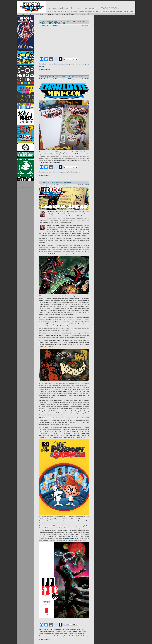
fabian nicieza (65, 64)
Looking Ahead (64, 185)
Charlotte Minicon (57, 79)
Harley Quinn (74, 64)
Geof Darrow (73, 632)
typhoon (78, 172)
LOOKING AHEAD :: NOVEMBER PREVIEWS (56, 183)
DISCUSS (71, 79)
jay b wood (82, 64)
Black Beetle (57, 629)
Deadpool (57, 64)
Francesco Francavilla (62, 632)
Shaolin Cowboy (83, 636)
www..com (26, 187)
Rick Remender (59, 636)
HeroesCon (56, 25)
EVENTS (42, 81)
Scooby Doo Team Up (71, 636)
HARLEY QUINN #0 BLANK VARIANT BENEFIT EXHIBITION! (61, 77)
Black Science (66, 629)
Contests (65, 79)
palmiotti (65, 172)
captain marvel (76, 629)
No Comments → (47, 70)
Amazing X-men (48, 629)
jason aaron (47, 634)
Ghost (80, 632)
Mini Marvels (78, 634)
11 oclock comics (48, 64)
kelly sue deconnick (57, 634)
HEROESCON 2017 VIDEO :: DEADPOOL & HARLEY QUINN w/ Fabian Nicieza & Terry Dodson (62, 22)
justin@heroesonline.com (70, 538)
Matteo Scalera (69, 634)
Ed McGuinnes (50, 632)
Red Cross (71, 172)
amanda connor (48, 172)
